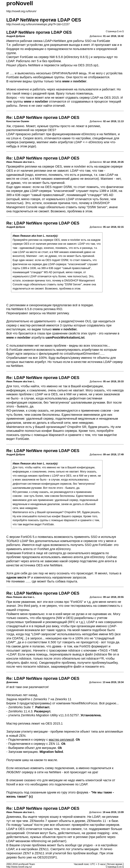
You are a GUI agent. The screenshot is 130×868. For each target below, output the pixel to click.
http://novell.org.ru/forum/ (21, 11)
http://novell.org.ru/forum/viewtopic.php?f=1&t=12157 (38, 24)
